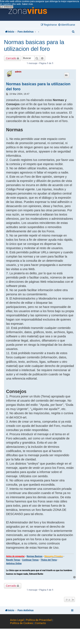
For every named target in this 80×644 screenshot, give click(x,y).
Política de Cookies (22, 623)
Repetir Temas (13, 560)
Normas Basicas (34, 556)
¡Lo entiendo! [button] (7, 7)
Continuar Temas (30, 560)
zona (28, 11)
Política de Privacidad (39, 620)
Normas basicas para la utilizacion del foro (34, 45)
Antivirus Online (14, 563)
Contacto (40, 623)
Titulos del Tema (49, 560)
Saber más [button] (27, 4)
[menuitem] (67, 25)
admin (18, 72)
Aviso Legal (17, 620)
